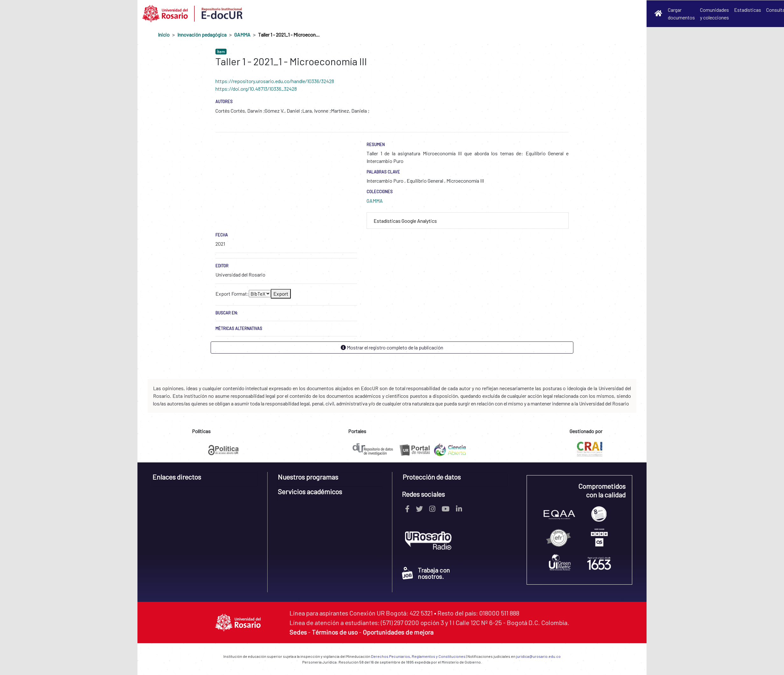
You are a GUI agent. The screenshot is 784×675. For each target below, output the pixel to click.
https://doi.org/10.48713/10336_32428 (256, 89)
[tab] (468, 221)
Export (281, 294)
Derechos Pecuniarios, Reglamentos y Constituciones (418, 656)
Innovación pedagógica (202, 35)
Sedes (298, 632)
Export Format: (232, 294)
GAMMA (242, 35)
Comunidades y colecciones (714, 14)
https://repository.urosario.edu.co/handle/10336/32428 (275, 81)
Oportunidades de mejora (398, 632)
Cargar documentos (681, 14)
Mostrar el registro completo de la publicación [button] (392, 347)
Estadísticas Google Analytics (405, 221)
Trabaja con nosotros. (426, 573)
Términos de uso (335, 632)
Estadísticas (748, 10)
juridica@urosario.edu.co (538, 656)
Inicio (164, 35)
